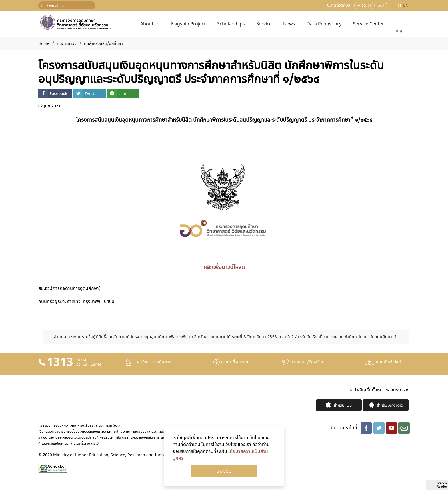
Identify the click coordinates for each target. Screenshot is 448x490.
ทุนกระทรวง (67, 44)
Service (264, 24)
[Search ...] (67, 5)
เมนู (399, 31)
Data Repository (324, 24)
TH (399, 5)
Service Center (368, 24)
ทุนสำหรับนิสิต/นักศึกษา (103, 44)
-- (359, 5)
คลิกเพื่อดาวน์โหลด (224, 267)
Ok (224, 471)
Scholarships (231, 24)
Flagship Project (188, 24)
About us (150, 24)
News (289, 24)
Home (44, 44)
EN (406, 5)
